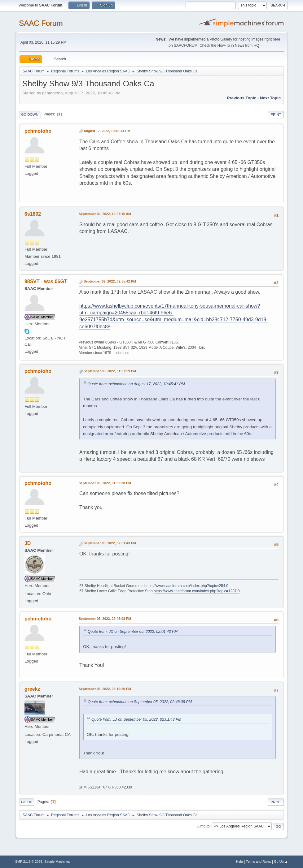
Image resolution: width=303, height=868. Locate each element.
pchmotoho (38, 131)
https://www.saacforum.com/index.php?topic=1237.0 (197, 591)
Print (276, 114)
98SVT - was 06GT (46, 281)
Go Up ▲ (281, 862)
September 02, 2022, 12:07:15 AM (105, 214)
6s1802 (33, 214)
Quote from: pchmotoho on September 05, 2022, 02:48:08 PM (140, 702)
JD (28, 543)
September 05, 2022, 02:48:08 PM (105, 619)
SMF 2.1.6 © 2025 (29, 862)
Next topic (270, 98)
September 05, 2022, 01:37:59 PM (110, 371)
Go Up (27, 802)
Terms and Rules (259, 862)
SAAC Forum (41, 23)
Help (239, 862)
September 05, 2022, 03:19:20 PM (105, 689)
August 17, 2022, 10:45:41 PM (107, 131)
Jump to (203, 826)
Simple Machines (57, 862)
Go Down (30, 114)
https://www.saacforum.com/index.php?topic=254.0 (186, 586)
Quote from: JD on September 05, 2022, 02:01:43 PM (133, 632)
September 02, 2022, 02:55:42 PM (110, 281)
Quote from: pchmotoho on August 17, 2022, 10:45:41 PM (136, 384)
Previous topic (242, 98)
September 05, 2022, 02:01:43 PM (110, 543)
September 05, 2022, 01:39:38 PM (105, 483)
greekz (32, 689)
